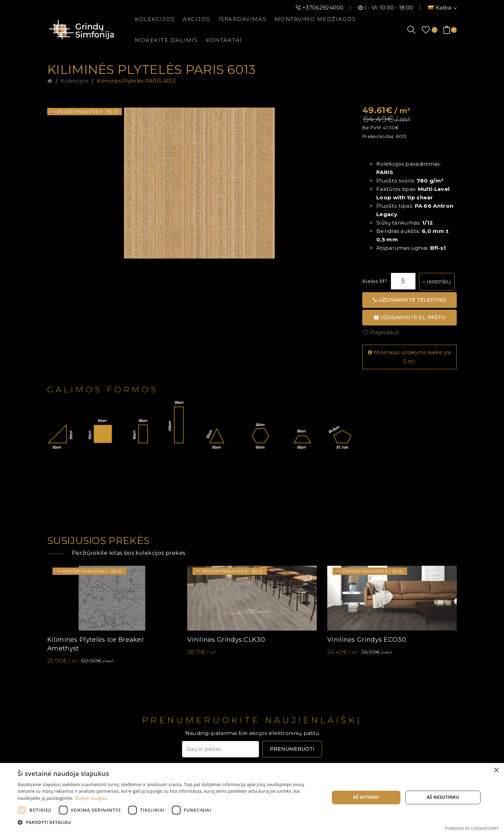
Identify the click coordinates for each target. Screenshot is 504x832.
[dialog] (252, 797)
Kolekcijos (74, 81)
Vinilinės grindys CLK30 (226, 640)
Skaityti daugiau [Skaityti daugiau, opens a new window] (91, 798)
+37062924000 (323, 8)
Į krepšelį (439, 282)
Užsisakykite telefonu (409, 300)
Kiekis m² (375, 281)
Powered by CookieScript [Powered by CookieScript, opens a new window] (472, 828)
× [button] (496, 771)
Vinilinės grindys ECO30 (367, 640)
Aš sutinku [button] (366, 797)
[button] (169, 823)
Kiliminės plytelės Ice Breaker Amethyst (96, 644)
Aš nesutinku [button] (443, 797)
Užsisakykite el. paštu (409, 317)
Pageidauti (385, 332)
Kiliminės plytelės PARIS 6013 (136, 81)
